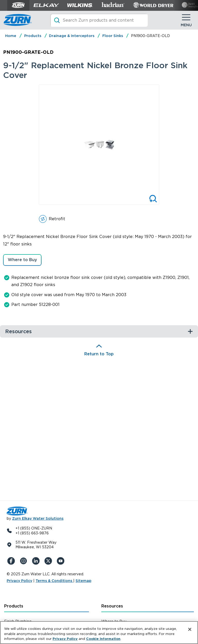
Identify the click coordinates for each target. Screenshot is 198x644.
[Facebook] (12, 561)
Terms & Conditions (54, 581)
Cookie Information (103, 639)
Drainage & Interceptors (72, 36)
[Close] (190, 629)
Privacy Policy (19, 581)
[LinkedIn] (37, 561)
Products (33, 36)
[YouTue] (61, 561)
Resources (112, 606)
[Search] (99, 20)
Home (11, 36)
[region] (99, 633)
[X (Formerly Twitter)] (49, 561)
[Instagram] (24, 561)
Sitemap (83, 581)
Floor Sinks (113, 36)
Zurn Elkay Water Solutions (38, 518)
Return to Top (99, 354)
